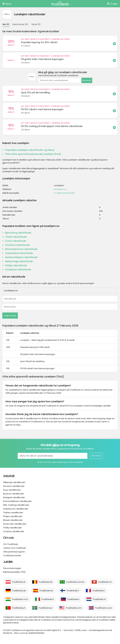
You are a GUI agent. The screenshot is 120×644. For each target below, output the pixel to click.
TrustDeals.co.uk (103, 608)
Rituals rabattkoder (13, 520)
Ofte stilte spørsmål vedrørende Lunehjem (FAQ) (33, 154)
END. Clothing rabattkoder (16, 505)
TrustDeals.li (73, 599)
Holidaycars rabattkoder (16, 509)
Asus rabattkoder (12, 490)
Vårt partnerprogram (14, 552)
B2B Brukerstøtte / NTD (14, 572)
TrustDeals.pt (19, 608)
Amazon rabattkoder (14, 486)
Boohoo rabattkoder (14, 494)
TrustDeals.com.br (75, 582)
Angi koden (10, 316)
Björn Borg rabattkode (18, 233)
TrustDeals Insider (12, 555)
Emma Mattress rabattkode (21, 249)
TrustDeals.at (19, 582)
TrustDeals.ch (105, 582)
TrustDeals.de (19, 591)
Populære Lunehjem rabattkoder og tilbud (30, 150)
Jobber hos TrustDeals (15, 548)
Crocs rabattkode (16, 241)
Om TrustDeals (11, 544)
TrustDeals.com (74, 608)
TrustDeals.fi (73, 591)
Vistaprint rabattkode (18, 270)
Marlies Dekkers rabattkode (21, 257)
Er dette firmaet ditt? (64, 193)
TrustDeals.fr (99, 591)
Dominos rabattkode (17, 245)
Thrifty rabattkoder (13, 528)
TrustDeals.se (45, 608)
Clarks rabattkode (16, 237)
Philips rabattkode (16, 265)
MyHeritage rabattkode (19, 261)
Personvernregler (12, 568)
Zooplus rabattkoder (14, 531)
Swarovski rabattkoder (15, 524)
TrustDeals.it (48, 599)
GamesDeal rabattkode (19, 253)
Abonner (87, 80)
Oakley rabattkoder (13, 513)
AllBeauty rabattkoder (14, 482)
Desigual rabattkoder (14, 497)
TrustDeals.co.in (20, 599)
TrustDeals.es (46, 591)
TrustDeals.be (46, 582)
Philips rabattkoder (13, 516)
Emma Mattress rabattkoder (17, 501)
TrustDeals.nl (99, 599)
